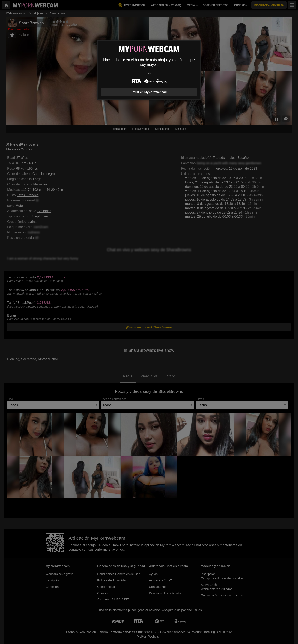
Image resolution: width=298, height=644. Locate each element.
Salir (149, 73)
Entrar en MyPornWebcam (149, 92)
